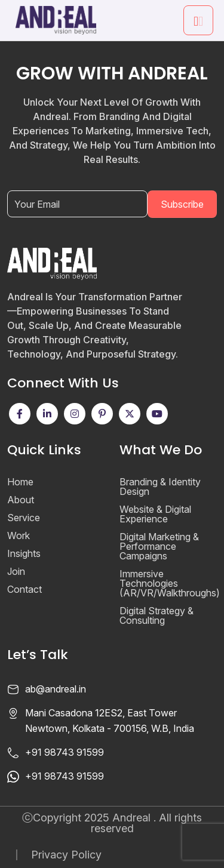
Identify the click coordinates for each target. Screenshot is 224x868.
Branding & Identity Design (160, 487)
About (21, 500)
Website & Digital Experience (155, 514)
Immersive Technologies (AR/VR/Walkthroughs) (170, 583)
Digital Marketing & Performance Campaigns (159, 546)
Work (19, 535)
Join (16, 571)
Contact (24, 589)
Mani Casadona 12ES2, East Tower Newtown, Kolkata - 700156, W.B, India (110, 721)
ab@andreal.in (56, 689)
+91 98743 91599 (65, 752)
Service (24, 518)
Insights (24, 553)
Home (20, 482)
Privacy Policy (66, 855)
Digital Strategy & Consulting (157, 615)
